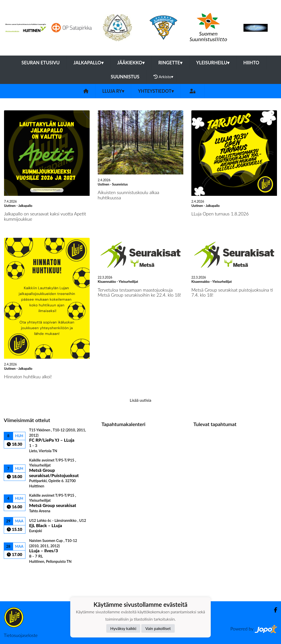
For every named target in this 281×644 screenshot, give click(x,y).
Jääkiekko (131, 63)
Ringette (170, 63)
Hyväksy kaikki (123, 628)
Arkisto (163, 77)
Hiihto (251, 63)
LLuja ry (113, 91)
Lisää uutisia (140, 400)
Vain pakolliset (158, 628)
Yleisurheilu (213, 63)
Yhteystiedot (156, 91)
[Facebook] (274, 610)
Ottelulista (16, 572)
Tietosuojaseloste (21, 635)
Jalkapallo (89, 63)
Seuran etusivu (41, 63)
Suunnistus (125, 77)
